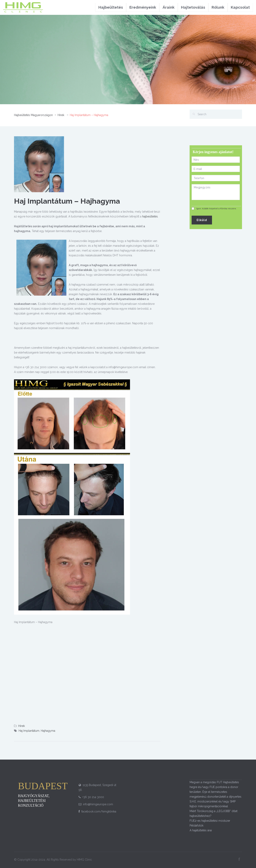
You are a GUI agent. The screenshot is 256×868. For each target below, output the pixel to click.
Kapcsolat (240, 7)
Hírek (61, 115)
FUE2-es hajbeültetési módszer (210, 821)
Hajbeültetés (111, 7)
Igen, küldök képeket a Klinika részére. (216, 209)
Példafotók (196, 826)
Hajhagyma (48, 731)
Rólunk (218, 7)
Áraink (169, 7)
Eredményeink (143, 7)
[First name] (216, 160)
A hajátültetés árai (201, 830)
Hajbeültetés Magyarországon (33, 115)
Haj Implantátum (29, 731)
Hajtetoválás (193, 7)
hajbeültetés (150, 216)
